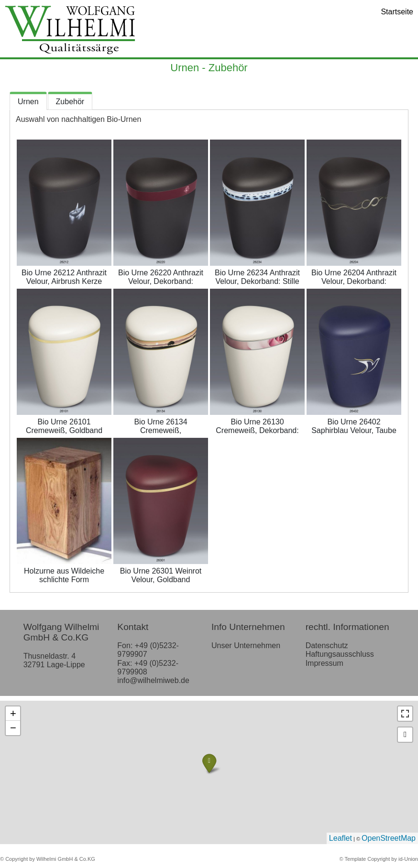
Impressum (324, 663)
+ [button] (13, 713)
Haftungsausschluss (340, 654)
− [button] (13, 728)
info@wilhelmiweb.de (153, 680)
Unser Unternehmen (246, 646)
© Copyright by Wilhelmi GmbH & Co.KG (48, 859)
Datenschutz (327, 646)
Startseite (397, 12)
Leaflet (341, 838)
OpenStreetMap (389, 838)
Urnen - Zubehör (209, 68)
